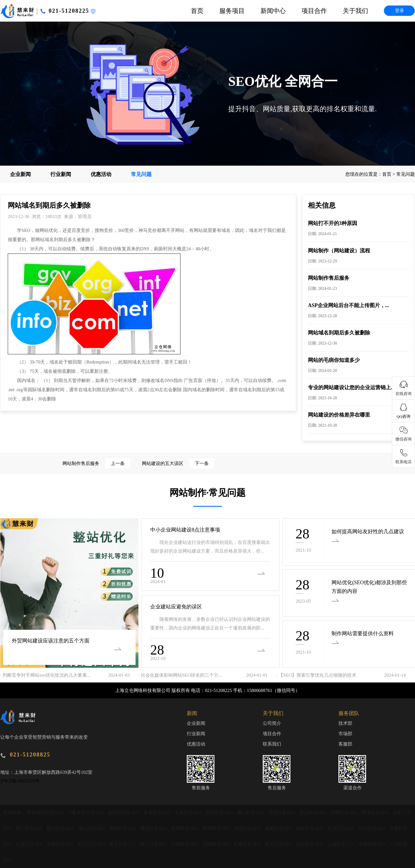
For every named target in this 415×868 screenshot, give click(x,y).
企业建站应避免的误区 (176, 607)
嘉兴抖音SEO (220, 813)
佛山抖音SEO (251, 813)
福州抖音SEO (123, 828)
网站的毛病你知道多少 (334, 360)
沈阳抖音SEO (217, 844)
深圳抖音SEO (372, 844)
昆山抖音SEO (313, 813)
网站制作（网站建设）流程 (339, 251)
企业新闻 (20, 174)
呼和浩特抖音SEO (46, 813)
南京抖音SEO (310, 828)
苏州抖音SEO (279, 844)
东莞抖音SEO (282, 813)
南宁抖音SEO (30, 828)
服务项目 (232, 11)
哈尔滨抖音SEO (124, 813)
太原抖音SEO (30, 844)
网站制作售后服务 (329, 278)
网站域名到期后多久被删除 (339, 333)
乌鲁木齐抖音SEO (86, 813)
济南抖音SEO (61, 844)
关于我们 (355, 11)
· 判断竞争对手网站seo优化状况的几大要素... (45, 675)
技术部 (345, 723)
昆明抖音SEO (217, 828)
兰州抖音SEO (185, 844)
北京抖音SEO (310, 844)
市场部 (345, 734)
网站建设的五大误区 (178, 463)
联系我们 (272, 744)
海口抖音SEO (92, 828)
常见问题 (141, 174)
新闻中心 (273, 11)
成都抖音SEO (279, 828)
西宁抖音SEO (154, 844)
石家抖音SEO (189, 813)
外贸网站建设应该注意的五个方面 (51, 641)
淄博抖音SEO (344, 813)
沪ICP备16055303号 (20, 781)
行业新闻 (61, 174)
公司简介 (272, 723)
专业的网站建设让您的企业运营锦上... (351, 387)
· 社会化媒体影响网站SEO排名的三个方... (180, 675)
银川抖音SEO (61, 828)
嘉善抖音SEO (158, 813)
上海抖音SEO (341, 844)
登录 (399, 11)
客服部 (345, 744)
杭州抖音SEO (185, 828)
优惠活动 (101, 174)
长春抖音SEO (248, 844)
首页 (197, 11)
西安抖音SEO (123, 844)
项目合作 (314, 11)
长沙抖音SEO (341, 828)
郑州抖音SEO (92, 844)
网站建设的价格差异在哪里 (339, 415)
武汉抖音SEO (372, 828)
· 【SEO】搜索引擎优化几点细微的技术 (316, 675)
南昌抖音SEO (154, 828)
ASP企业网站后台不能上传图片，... (349, 305)
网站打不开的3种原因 (333, 223)
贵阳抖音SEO (248, 828)
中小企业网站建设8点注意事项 (185, 530)
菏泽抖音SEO (376, 813)
